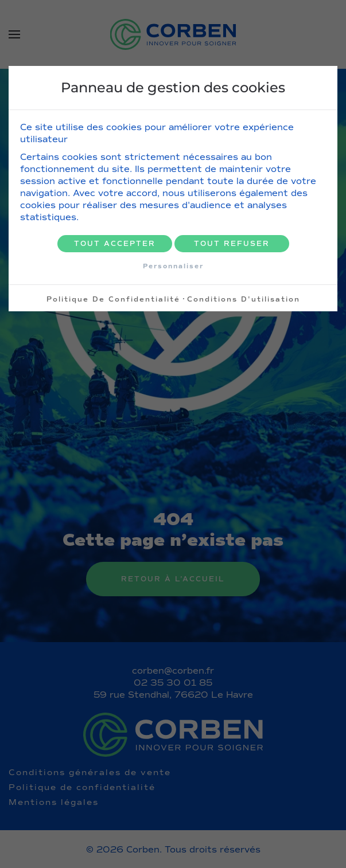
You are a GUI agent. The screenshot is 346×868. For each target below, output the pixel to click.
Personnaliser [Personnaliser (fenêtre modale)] (173, 266)
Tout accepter (115, 244)
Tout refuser (232, 244)
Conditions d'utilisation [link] (244, 299)
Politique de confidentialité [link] (113, 299)
